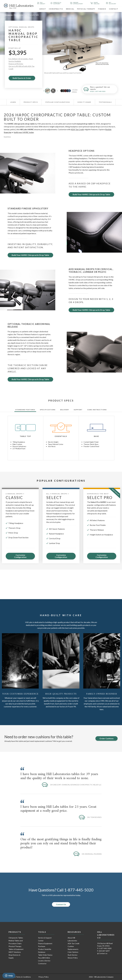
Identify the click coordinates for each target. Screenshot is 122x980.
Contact (114, 9)
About (43, 9)
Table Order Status (45, 955)
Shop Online (95, 3)
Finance (102, 9)
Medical (70, 9)
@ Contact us (102, 953)
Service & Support (56, 3)
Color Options (73, 952)
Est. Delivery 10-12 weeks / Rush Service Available (21, 60)
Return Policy (73, 958)
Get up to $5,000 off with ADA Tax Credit (22, 67)
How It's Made (84, 102)
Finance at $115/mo (16, 64)
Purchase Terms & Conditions (20, 977)
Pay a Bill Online (44, 958)
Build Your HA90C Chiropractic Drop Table (91, 194)
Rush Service (72, 955)
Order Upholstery (77, 3)
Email (92, 91)
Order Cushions (107, 738)
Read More (7, 137)
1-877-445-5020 (100, 91)
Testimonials (105, 102)
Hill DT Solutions (15, 952)
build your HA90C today (24, 132)
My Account (111, 3)
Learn (13, 102)
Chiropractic (56, 9)
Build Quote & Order (22, 78)
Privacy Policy (44, 977)
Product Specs (31, 102)
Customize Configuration (20, 556)
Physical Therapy (86, 9)
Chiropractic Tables (16, 938)
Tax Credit (41, 3)
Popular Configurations (58, 102)
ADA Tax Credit (77, 129)
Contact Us (61, 904)
